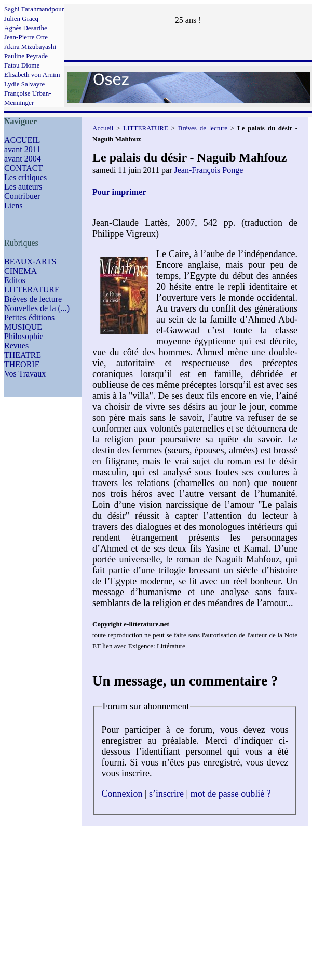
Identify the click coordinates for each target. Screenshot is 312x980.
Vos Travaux (25, 374)
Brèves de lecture (33, 299)
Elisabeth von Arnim (32, 75)
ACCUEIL (22, 140)
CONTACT (23, 168)
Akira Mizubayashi (30, 46)
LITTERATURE (32, 290)
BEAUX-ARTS (30, 261)
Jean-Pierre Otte (26, 37)
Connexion (122, 794)
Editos (15, 280)
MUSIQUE (23, 327)
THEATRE (23, 355)
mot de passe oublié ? (231, 794)
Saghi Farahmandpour (34, 9)
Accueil (103, 128)
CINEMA (21, 271)
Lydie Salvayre (24, 84)
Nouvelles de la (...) (37, 308)
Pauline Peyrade (26, 56)
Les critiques (25, 177)
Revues (16, 346)
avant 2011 (22, 149)
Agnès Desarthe (26, 28)
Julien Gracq (21, 18)
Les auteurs (23, 187)
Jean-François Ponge (208, 170)
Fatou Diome (22, 65)
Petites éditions (29, 318)
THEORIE (22, 364)
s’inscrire (166, 794)
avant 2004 (23, 159)
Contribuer (22, 196)
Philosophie (24, 336)
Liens (13, 205)
